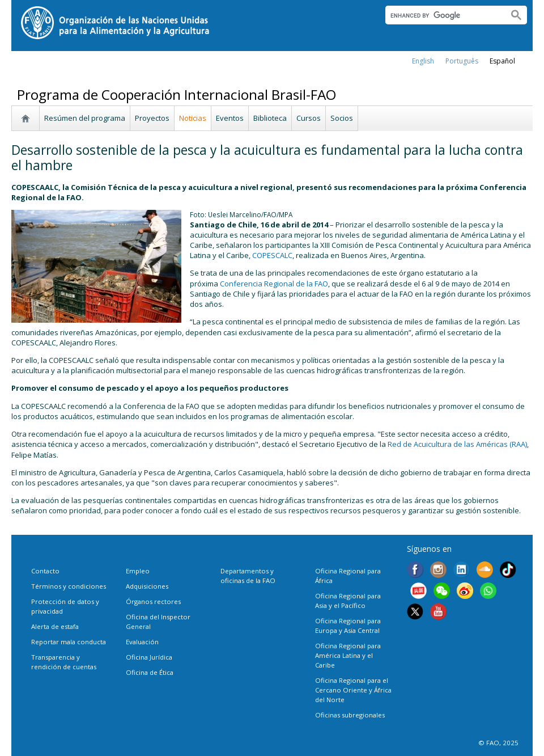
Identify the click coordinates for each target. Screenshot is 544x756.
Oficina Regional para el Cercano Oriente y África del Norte (353, 690)
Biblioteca (270, 118)
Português (462, 61)
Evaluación (142, 642)
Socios (342, 118)
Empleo (138, 571)
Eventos (230, 118)
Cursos (309, 118)
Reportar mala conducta (69, 642)
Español (502, 61)
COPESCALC (272, 255)
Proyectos (152, 118)
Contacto (45, 571)
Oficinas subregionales (350, 715)
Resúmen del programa (85, 118)
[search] (442, 15)
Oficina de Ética (150, 672)
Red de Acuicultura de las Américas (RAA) (457, 444)
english (423, 61)
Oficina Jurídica (149, 657)
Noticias (193, 118)
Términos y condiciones (69, 586)
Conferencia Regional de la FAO (274, 284)
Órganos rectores (153, 601)
